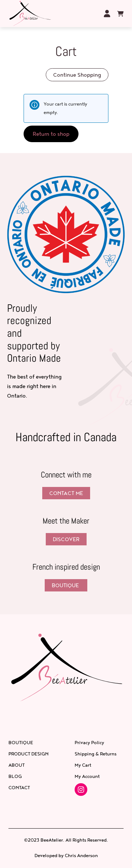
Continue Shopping (77, 75)
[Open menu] (93, 13)
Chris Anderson (81, 855)
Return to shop (51, 134)
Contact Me (66, 493)
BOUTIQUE (66, 585)
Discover (66, 539)
